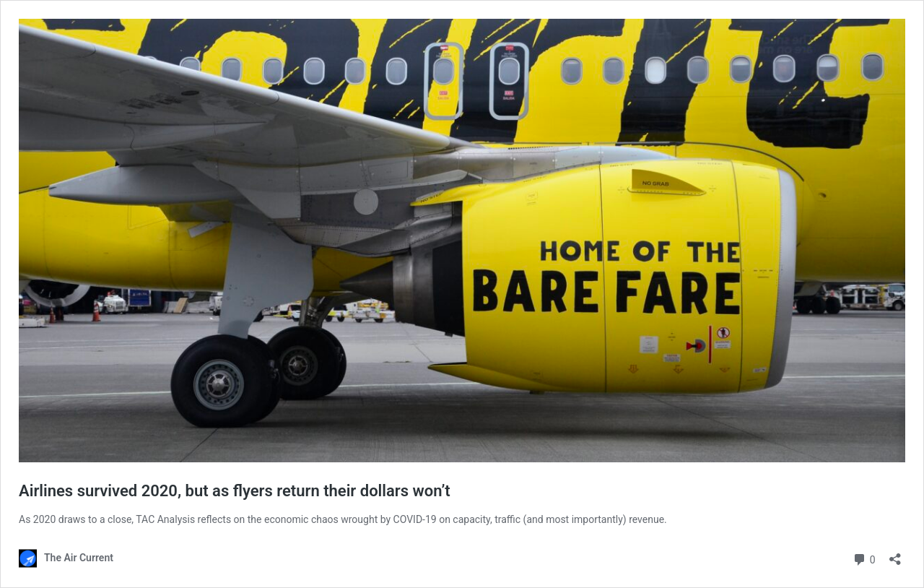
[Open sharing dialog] (895, 554)
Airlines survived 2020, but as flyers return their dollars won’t (235, 491)
